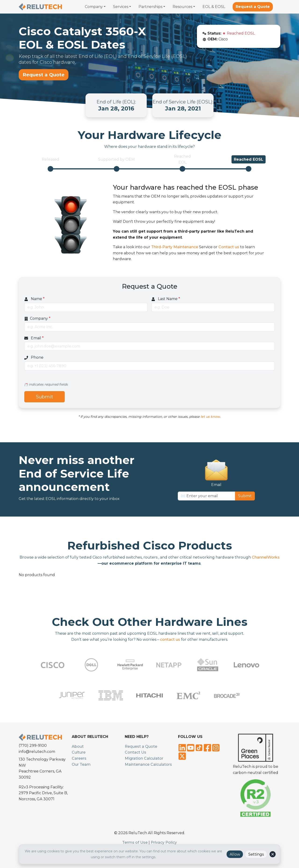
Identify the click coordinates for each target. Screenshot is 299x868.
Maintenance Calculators (148, 764)
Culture (79, 752)
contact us (170, 639)
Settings (256, 854)
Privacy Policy (164, 842)
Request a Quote (253, 7)
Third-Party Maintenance (175, 247)
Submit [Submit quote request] (44, 397)
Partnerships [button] (150, 7)
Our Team (81, 764)
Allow (235, 854)
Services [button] (121, 7)
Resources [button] (182, 7)
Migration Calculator (144, 758)
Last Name (166, 299)
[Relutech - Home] (40, 7)
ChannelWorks (265, 557)
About (78, 746)
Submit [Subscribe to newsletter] (245, 496)
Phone (34, 357)
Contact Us (135, 752)
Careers (79, 758)
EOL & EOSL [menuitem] (214, 7)
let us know (210, 417)
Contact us (229, 247)
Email (34, 338)
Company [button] (94, 7)
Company (37, 318)
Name (34, 299)
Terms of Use (135, 842)
